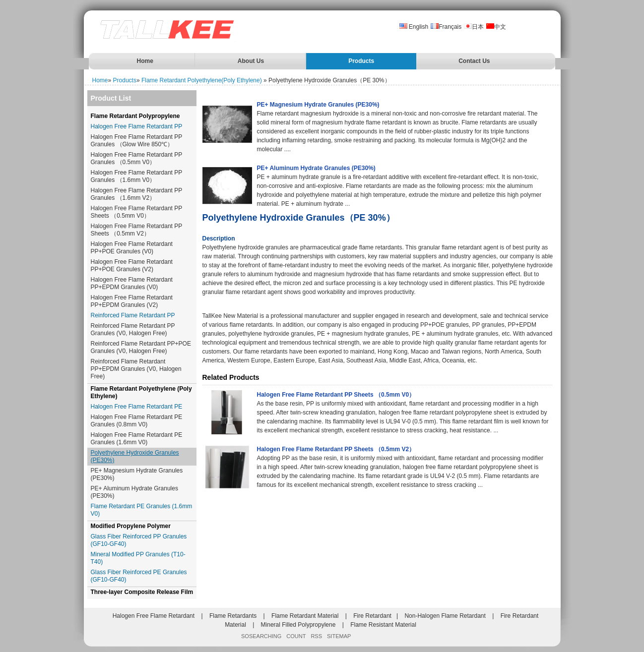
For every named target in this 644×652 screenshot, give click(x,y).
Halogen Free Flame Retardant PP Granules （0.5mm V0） (137, 158)
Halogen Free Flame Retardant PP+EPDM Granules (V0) (132, 283)
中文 (496, 27)
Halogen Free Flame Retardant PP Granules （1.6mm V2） (137, 194)
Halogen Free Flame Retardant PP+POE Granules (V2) (132, 266)
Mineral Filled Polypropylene (298, 625)
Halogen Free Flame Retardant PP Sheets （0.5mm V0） (137, 212)
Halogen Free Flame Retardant (154, 616)
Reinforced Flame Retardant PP (133, 315)
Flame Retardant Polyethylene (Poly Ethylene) (141, 392)
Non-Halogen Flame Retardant (445, 616)
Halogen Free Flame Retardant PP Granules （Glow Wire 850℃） (137, 141)
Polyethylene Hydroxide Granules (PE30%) (135, 456)
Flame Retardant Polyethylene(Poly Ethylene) (202, 80)
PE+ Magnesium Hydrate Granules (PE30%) (137, 474)
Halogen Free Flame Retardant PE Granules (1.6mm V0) (137, 439)
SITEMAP (339, 636)
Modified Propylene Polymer (131, 526)
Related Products (231, 377)
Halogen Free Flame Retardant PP (137, 126)
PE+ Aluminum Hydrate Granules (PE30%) (134, 492)
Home (145, 61)
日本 (474, 27)
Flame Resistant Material (383, 625)
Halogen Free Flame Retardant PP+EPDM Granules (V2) (132, 301)
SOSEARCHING (261, 636)
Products (361, 61)
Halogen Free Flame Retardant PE (137, 407)
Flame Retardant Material (305, 616)
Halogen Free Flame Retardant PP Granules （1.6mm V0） (137, 176)
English (414, 27)
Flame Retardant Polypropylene (135, 116)
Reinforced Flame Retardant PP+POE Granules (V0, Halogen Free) (141, 347)
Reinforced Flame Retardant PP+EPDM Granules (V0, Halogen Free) (136, 369)
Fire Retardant (372, 616)
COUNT (296, 636)
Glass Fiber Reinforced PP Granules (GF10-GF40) (139, 540)
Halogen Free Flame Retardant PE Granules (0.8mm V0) (137, 421)
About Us (251, 61)
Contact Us (474, 61)
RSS (316, 636)
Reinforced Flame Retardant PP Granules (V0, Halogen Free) (133, 329)
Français (446, 27)
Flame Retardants (233, 616)
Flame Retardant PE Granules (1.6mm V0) (142, 510)
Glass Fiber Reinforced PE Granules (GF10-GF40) (139, 576)
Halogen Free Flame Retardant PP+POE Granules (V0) (132, 248)
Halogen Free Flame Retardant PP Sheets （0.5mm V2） (137, 230)
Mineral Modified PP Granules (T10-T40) (138, 558)
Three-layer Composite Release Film (142, 592)
